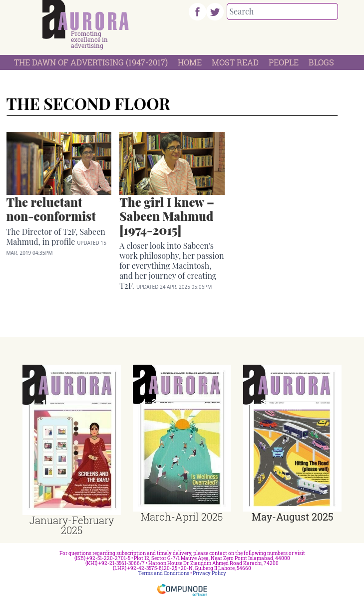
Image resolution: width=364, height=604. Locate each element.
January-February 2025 (72, 525)
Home (190, 62)
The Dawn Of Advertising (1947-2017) (91, 62)
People (284, 62)
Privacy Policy (209, 573)
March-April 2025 (182, 517)
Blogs (321, 62)
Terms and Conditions (164, 573)
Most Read (235, 62)
